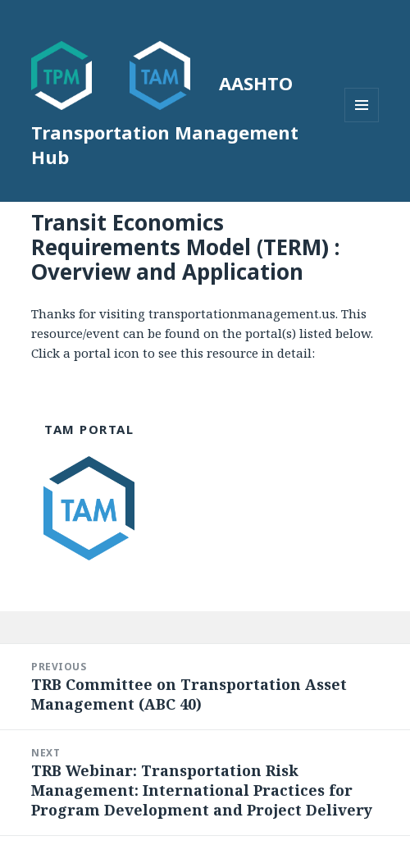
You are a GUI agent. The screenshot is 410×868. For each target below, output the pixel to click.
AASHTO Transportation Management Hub (165, 120)
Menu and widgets (362, 122)
